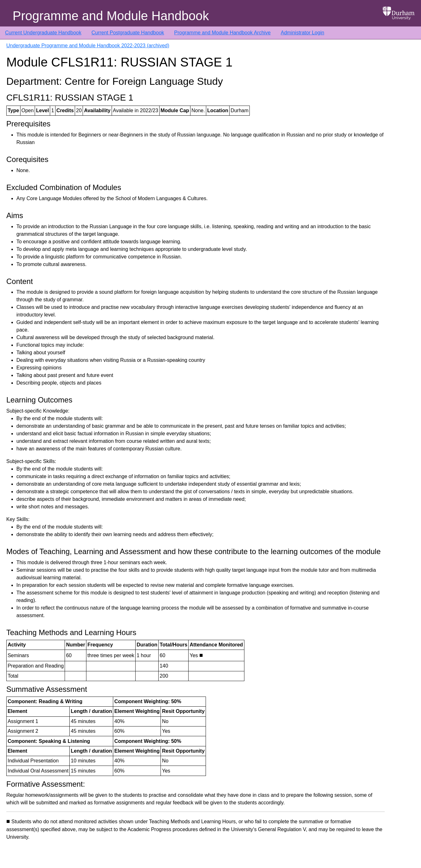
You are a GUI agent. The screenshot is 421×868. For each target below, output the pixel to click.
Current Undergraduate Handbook (43, 33)
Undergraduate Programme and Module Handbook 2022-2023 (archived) (88, 46)
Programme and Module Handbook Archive (222, 33)
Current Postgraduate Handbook (128, 33)
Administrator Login (302, 33)
